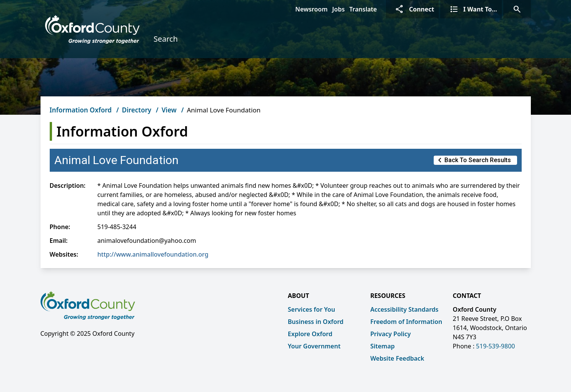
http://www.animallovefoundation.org (153, 254)
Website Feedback (397, 358)
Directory (137, 110)
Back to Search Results (473, 160)
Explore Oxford (310, 334)
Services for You (312, 309)
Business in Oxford (316, 322)
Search (165, 39)
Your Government (314, 346)
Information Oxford (81, 110)
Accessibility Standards (404, 309)
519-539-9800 (496, 346)
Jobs (339, 9)
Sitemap (382, 346)
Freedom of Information (406, 322)
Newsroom (312, 9)
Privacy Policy (390, 334)
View (169, 110)
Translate (363, 9)
